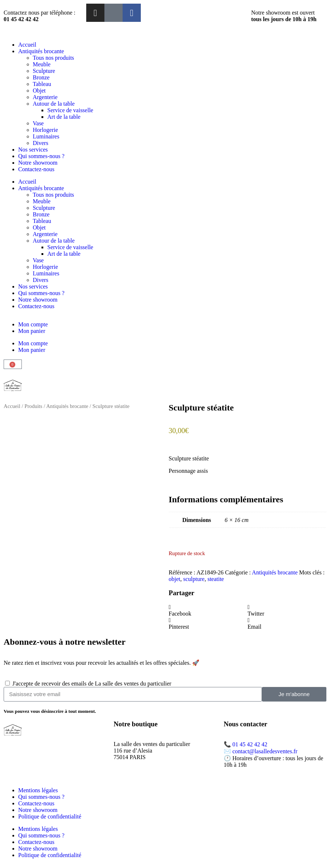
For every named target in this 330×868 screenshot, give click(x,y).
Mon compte (33, 324)
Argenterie (45, 97)
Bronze (41, 77)
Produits (33, 406)
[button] (208, 610)
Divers (41, 143)
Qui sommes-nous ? (41, 156)
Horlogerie (45, 130)
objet (175, 579)
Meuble (42, 64)
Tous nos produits (53, 58)
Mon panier (32, 331)
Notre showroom (38, 163)
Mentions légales (38, 790)
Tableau (42, 84)
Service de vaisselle (70, 110)
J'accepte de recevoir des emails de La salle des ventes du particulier (92, 684)
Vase (38, 123)
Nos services (33, 150)
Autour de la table (54, 104)
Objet (39, 91)
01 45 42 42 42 (250, 744)
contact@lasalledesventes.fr (265, 751)
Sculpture (44, 71)
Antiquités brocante (41, 51)
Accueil (27, 45)
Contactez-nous (36, 169)
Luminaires (46, 136)
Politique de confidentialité (50, 816)
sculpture (194, 579)
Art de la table (64, 117)
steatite (216, 579)
